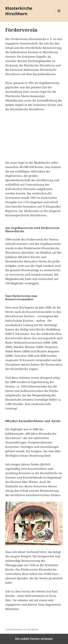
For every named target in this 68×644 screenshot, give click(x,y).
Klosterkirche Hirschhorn (19, 11)
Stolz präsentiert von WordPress (22, 629)
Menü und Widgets (59, 15)
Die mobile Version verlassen (34, 639)
